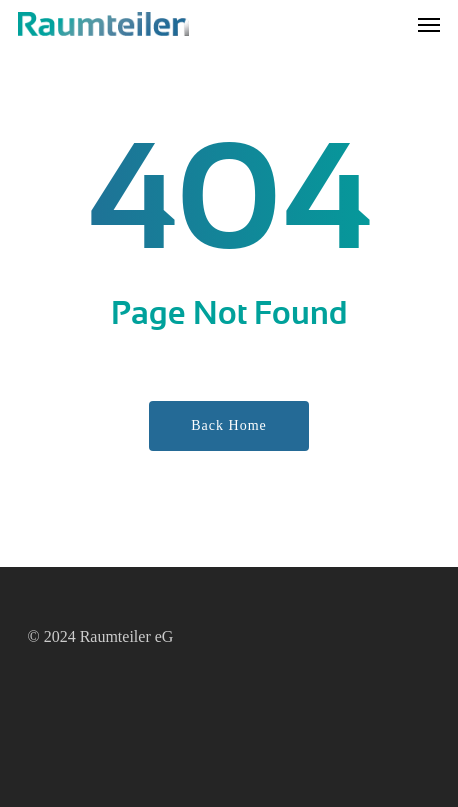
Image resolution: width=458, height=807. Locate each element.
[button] (429, 24)
